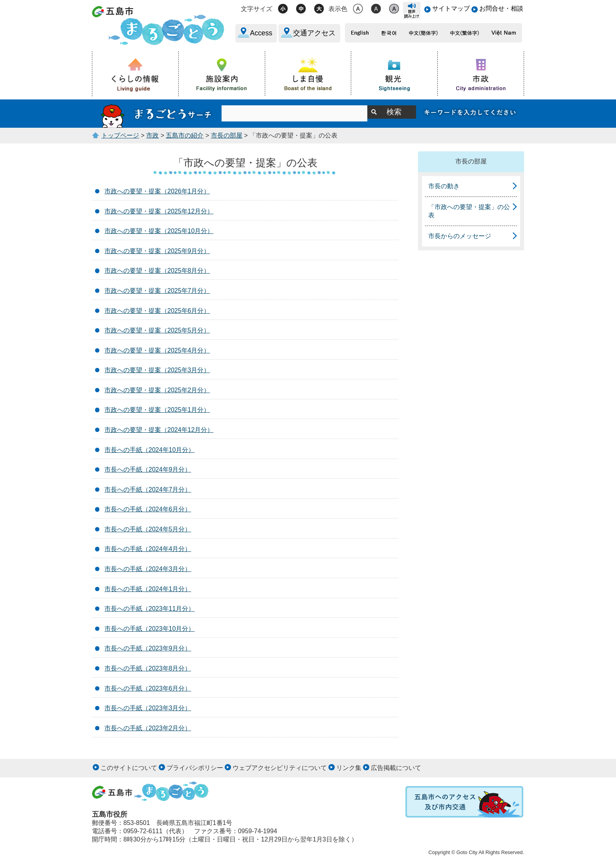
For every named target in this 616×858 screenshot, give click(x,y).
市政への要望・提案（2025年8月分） (157, 271)
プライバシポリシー (195, 768)
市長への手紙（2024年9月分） (148, 469)
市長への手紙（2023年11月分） (149, 609)
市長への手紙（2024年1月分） (148, 589)
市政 (152, 135)
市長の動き (444, 186)
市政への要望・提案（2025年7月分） (157, 291)
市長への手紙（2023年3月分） (148, 708)
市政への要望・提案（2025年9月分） (157, 251)
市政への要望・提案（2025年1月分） (157, 410)
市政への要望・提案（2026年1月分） (157, 191)
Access (261, 33)
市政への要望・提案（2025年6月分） (157, 311)
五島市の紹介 (185, 135)
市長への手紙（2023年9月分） (148, 648)
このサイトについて (129, 768)
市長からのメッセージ (460, 236)
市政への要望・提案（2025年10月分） (159, 231)
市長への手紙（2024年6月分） (148, 509)
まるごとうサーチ (157, 114)
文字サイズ (257, 9)
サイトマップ (451, 8)
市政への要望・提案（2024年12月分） (159, 430)
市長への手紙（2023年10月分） (149, 629)
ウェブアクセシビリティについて (280, 768)
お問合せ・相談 (501, 8)
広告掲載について (396, 768)
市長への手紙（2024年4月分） (148, 549)
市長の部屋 (227, 135)
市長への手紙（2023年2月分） (148, 728)
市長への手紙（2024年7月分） (148, 490)
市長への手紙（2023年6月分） (148, 688)
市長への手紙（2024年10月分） (149, 450)
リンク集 (349, 768)
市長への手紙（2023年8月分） (148, 668)
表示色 (338, 9)
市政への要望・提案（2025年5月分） (157, 330)
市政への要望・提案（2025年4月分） (157, 350)
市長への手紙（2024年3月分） (148, 569)
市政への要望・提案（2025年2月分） (157, 390)
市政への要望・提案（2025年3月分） (157, 370)
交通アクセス (314, 33)
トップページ (120, 135)
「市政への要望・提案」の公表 (469, 211)
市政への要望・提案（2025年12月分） (159, 211)
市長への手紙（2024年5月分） (148, 529)
